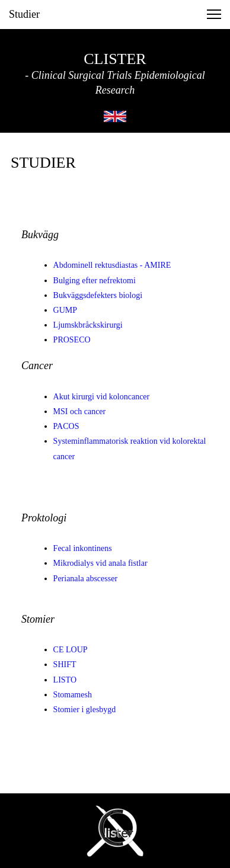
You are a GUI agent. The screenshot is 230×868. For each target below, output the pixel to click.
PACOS (66, 426)
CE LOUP (71, 650)
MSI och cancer (80, 411)
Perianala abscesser (85, 579)
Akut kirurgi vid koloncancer (102, 397)
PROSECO (72, 340)
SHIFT (65, 664)
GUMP (65, 310)
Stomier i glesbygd (85, 710)
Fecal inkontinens (83, 548)
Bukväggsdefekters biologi (98, 295)
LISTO (65, 680)
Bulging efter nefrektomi (95, 281)
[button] (214, 14)
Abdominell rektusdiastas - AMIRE (112, 265)
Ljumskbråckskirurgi (88, 325)
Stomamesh (73, 695)
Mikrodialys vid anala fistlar (100, 563)
